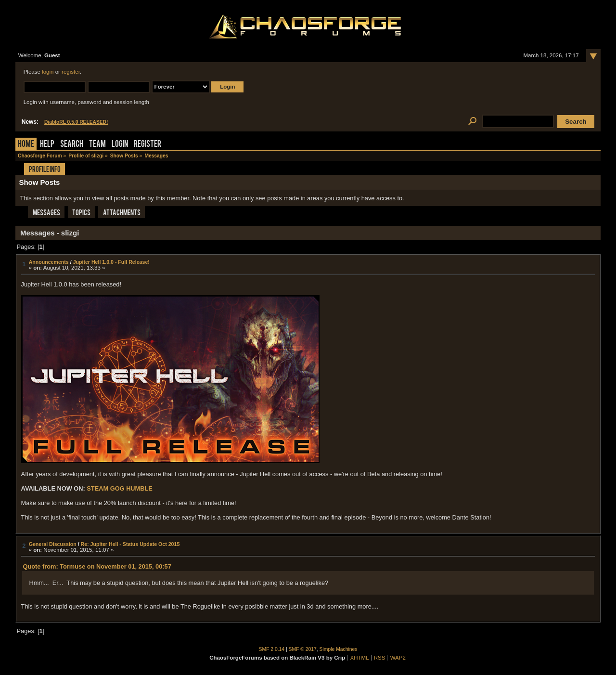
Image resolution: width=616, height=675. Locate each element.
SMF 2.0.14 (272, 649)
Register (148, 145)
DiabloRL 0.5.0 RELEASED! (76, 122)
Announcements (49, 262)
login (48, 72)
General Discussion (53, 544)
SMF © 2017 (303, 649)
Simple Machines (339, 649)
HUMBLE (139, 488)
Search (72, 145)
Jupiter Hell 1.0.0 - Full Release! (111, 262)
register (71, 72)
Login (120, 145)
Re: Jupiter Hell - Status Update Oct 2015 (130, 544)
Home (26, 145)
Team (97, 145)
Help (47, 145)
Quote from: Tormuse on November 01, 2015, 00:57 (97, 566)
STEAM (97, 488)
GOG (117, 488)
